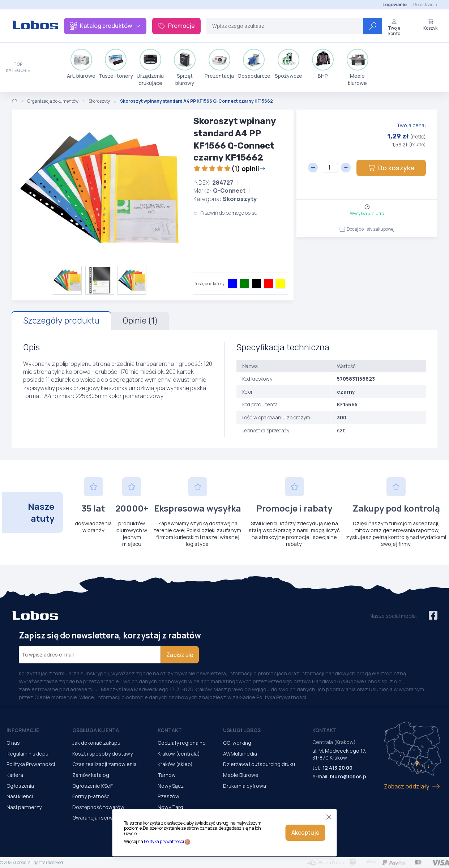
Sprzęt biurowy (185, 68)
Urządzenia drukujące (150, 68)
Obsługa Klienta (96, 730)
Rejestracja (425, 5)
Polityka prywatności (164, 841)
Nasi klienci (20, 796)
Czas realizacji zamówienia (104, 764)
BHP (323, 64)
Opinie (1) (140, 321)
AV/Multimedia (240, 754)
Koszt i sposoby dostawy (102, 754)
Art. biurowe (81, 64)
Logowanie (395, 5)
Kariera (15, 775)
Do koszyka (391, 168)
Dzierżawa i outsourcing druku (259, 764)
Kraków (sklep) (175, 764)
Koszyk (430, 25)
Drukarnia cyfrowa (245, 786)
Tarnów (167, 775)
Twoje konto (394, 27)
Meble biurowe (358, 68)
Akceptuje (305, 833)
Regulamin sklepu (27, 754)
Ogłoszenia (20, 786)
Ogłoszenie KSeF (93, 786)
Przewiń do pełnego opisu (225, 213)
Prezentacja (219, 64)
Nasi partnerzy (24, 807)
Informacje (23, 730)
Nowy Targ (170, 807)
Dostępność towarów (98, 807)
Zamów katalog (91, 775)
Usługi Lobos (242, 730)
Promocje (176, 26)
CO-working (237, 743)
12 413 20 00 (337, 768)
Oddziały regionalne (182, 743)
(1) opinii (229, 168)
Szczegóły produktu (61, 321)
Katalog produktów (105, 26)
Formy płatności (91, 796)
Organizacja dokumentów (53, 101)
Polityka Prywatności (31, 764)
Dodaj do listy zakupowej (367, 229)
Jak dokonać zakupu (96, 743)
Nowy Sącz (171, 786)
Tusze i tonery (116, 64)
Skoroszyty (99, 101)
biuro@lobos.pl (349, 776)
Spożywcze (288, 64)
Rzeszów (168, 796)
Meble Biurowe (241, 775)
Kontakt (170, 730)
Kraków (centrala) (179, 754)
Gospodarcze (254, 64)
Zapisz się (180, 655)
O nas (13, 743)
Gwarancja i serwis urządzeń (106, 818)
